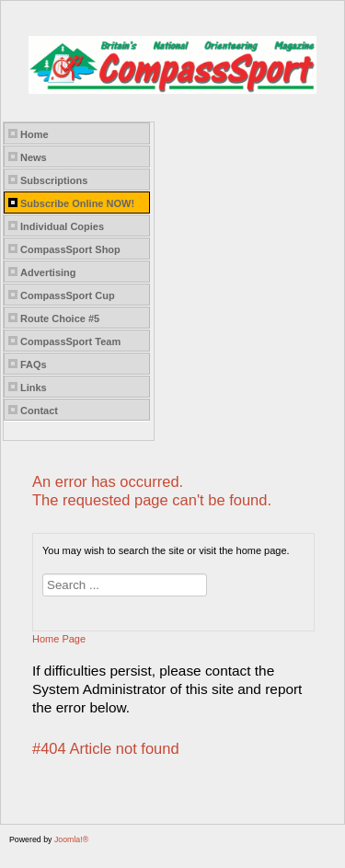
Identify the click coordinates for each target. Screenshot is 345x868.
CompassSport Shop (70, 249)
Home (34, 134)
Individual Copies (62, 226)
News (34, 157)
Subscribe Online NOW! (77, 203)
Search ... (43, 574)
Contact (39, 411)
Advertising (48, 272)
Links (34, 388)
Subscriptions (54, 180)
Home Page (59, 639)
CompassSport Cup (68, 295)
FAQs (34, 365)
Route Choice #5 (60, 318)
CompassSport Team (70, 341)
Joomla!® (71, 839)
